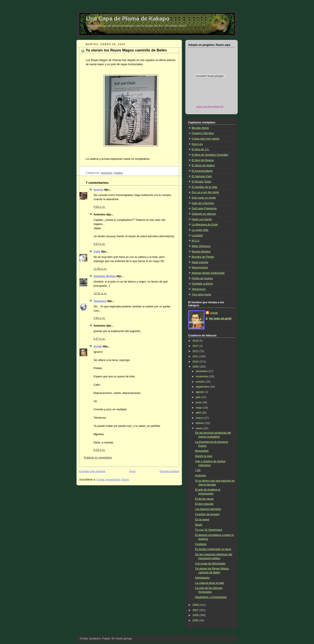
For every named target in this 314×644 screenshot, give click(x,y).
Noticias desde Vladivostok (208, 273)
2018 (196, 341)
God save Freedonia (204, 208)
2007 (196, 610)
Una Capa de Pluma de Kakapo (128, 19)
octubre (201, 382)
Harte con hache (202, 219)
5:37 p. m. (99, 339)
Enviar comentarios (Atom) (113, 480)
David (199, 525)
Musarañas (202, 451)
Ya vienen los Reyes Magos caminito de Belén (126, 50)
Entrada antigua (169, 471)
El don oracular (204, 504)
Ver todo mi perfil (220, 319)
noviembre (203, 377)
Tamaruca (100, 301)
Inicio (132, 471)
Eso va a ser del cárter (205, 192)
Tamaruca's (199, 289)
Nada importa (200, 262)
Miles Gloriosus (201, 246)
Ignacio (98, 190)
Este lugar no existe (204, 198)
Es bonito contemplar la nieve (213, 549)
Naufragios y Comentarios (211, 597)
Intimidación (202, 578)
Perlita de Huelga (202, 278)
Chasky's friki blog (203, 133)
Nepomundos (200, 267)
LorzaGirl (197, 235)
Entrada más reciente (92, 471)
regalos (118, 173)
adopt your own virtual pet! (210, 106)
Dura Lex (197, 144)
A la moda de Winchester (210, 564)
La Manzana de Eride (205, 225)
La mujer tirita (200, 230)
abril (199, 413)
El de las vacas (204, 499)
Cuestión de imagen (207, 514)
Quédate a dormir (202, 284)
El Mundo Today (201, 182)
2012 (196, 351)
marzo (200, 418)
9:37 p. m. (99, 244)
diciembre (202, 371)
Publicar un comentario (98, 458)
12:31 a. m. (100, 293)
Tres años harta (201, 295)
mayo (200, 408)
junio (199, 402)
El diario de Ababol (203, 165)
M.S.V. (196, 241)
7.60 (198, 470)
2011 (196, 356)
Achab (98, 346)
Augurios (201, 475)
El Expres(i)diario (202, 171)
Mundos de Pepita (203, 257)
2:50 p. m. (99, 318)
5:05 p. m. (99, 207)
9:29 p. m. (99, 450)
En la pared (202, 520)
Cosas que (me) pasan (206, 139)
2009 (196, 367)
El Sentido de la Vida (204, 187)
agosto (200, 392)
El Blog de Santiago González (210, 155)
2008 (196, 605)
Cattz (97, 252)
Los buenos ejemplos (208, 509)
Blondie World (200, 128)
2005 (196, 620)
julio (199, 397)
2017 (196, 346)
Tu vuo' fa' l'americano (209, 530)
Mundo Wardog (201, 252)
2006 (196, 615)
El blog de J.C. (201, 149)
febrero (201, 423)
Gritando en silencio (204, 214)
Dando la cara (204, 456)
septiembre (203, 387)
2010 (196, 362)
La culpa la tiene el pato (210, 583)
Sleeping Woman (105, 276)
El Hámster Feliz (202, 176)
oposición (107, 173)
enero (200, 428)
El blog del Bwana (203, 160)
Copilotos (201, 544)
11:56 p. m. (100, 269)
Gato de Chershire (203, 203)
